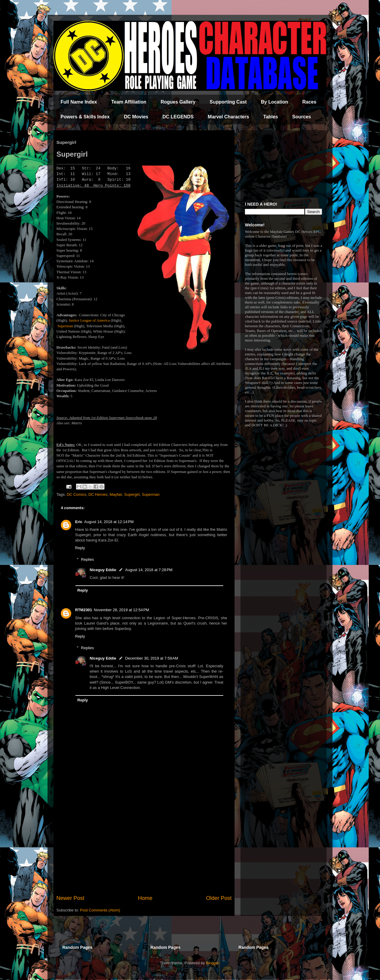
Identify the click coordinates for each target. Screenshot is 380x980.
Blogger (213, 963)
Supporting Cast (228, 102)
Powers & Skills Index (85, 117)
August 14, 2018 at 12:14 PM (109, 522)
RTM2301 (84, 610)
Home (145, 898)
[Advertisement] (144, 845)
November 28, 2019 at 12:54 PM (121, 610)
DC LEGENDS (178, 117)
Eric (79, 522)
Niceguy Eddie (103, 570)
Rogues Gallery (178, 102)
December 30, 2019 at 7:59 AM (152, 658)
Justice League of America (89, 320)
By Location (275, 102)
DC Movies (136, 117)
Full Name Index (79, 102)
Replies (87, 559)
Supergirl (132, 494)
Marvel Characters (228, 117)
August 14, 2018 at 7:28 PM (149, 570)
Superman (65, 326)
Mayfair (116, 494)
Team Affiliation (129, 102)
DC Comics (77, 494)
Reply (80, 548)
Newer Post (70, 898)
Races (309, 102)
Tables (271, 117)
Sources (301, 117)
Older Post (219, 898)
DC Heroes (98, 494)
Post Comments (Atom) (100, 910)
